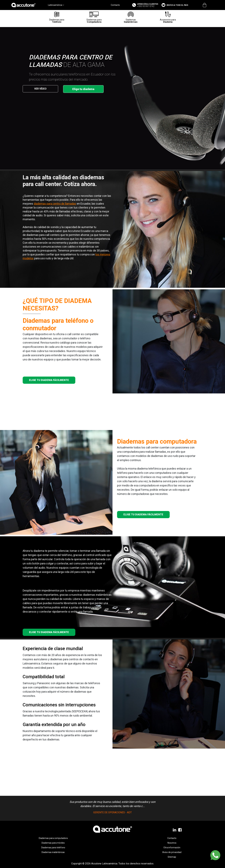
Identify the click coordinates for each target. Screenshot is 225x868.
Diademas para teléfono (53, 848)
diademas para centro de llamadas (55, 204)
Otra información (172, 848)
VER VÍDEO (40, 89)
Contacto (115, 5)
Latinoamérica (56, 5)
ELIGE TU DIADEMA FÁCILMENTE (49, 380)
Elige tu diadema (83, 89)
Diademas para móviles (53, 843)
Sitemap (172, 857)
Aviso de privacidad (172, 852)
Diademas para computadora (53, 838)
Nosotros (172, 843)
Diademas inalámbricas (53, 852)
